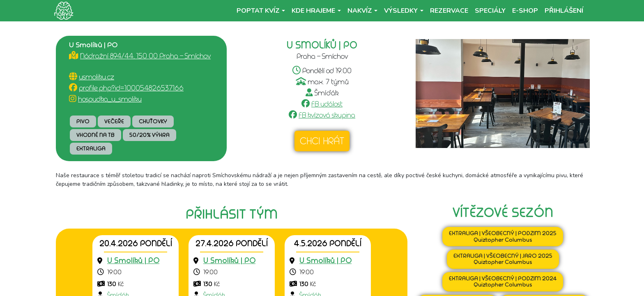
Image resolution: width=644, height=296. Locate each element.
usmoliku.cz (97, 77)
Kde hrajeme (313, 11)
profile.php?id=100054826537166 (131, 88)
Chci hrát (322, 141)
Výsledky (401, 11)
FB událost (327, 104)
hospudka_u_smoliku (110, 99)
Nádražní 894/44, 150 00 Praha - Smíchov (145, 56)
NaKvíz (360, 11)
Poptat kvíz (258, 11)
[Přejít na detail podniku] (133, 261)
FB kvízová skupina (327, 115)
